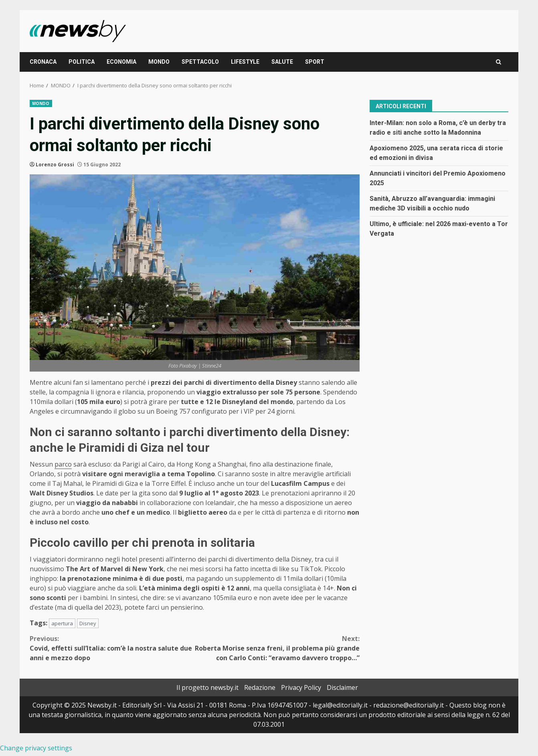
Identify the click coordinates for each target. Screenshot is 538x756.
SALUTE (282, 62)
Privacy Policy (301, 687)
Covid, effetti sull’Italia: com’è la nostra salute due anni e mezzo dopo (112, 648)
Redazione (260, 687)
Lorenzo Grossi (55, 165)
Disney (88, 623)
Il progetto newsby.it (207, 687)
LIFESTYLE (245, 62)
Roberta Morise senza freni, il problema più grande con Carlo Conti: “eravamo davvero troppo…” (277, 648)
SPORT (315, 62)
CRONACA (43, 62)
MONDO (159, 62)
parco (63, 464)
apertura (62, 623)
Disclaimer (342, 687)
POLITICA (82, 62)
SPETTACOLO (200, 62)
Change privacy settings (36, 748)
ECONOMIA (121, 62)
